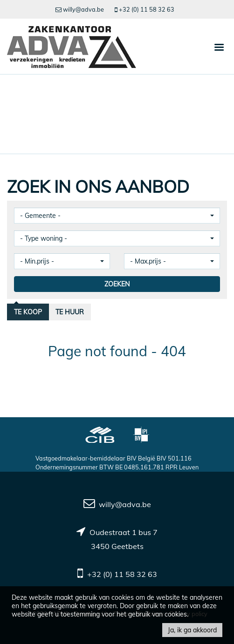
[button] (117, 216)
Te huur (70, 312)
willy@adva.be (125, 504)
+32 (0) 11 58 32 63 (122, 574)
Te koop (28, 312)
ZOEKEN (117, 284)
